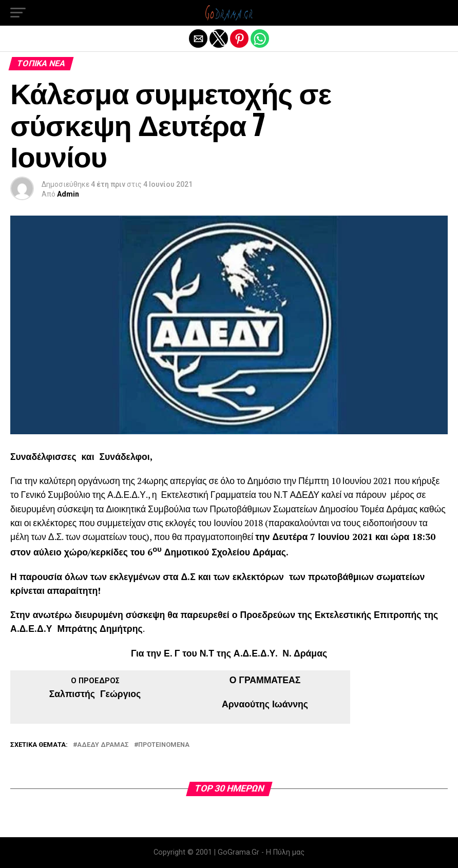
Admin (68, 194)
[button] (18, 13)
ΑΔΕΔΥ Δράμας (103, 745)
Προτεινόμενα (164, 745)
